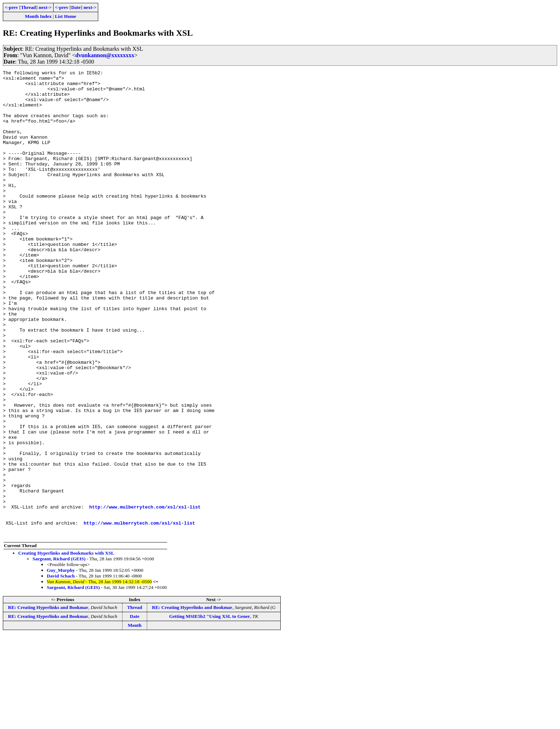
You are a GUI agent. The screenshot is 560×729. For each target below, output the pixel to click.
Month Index (38, 16)
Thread (28, 7)
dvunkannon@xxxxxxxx (105, 55)
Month (135, 718)
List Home (66, 16)
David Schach (61, 669)
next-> (45, 7)
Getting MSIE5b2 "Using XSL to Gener (210, 710)
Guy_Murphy (61, 663)
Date (76, 7)
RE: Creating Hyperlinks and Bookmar (48, 701)
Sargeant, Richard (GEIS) (59, 652)
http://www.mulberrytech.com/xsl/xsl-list (145, 595)
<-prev (11, 7)
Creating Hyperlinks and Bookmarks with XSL (66, 646)
